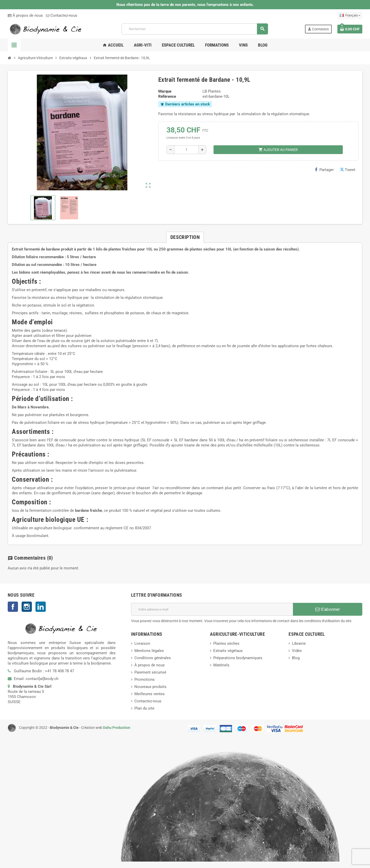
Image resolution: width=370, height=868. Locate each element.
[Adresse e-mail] (212, 609)
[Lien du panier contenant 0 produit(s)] (350, 29)
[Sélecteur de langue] (350, 15)
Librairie (299, 643)
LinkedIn (41, 607)
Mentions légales (149, 651)
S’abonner (328, 609)
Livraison (142, 643)
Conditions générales (153, 658)
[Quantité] (186, 150)
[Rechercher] (195, 29)
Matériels (221, 665)
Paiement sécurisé (150, 672)
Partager (324, 170)
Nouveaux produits (150, 687)
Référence (167, 96)
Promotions (145, 679)
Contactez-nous (62, 15)
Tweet (348, 170)
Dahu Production (117, 728)
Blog (296, 658)
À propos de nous (25, 15)
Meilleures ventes (150, 694)
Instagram (27, 607)
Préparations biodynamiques (238, 658)
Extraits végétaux (228, 651)
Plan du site (144, 708)
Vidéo (297, 651)
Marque (165, 91)
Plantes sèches (226, 643)
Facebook (13, 607)
